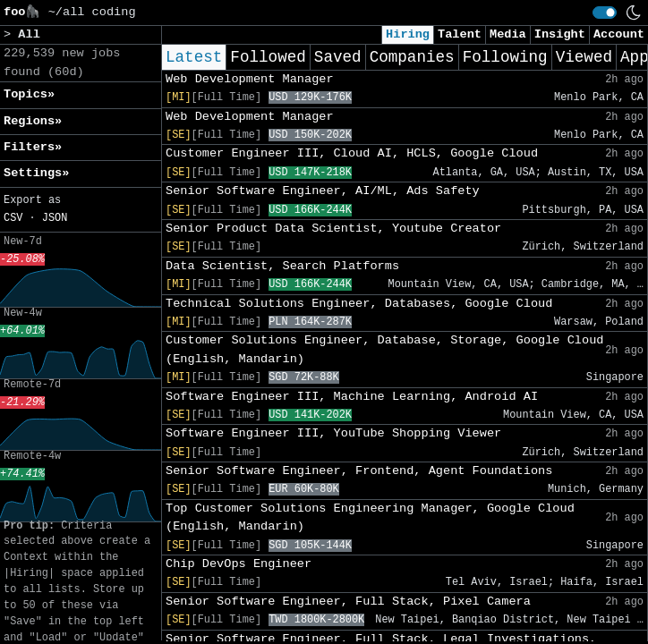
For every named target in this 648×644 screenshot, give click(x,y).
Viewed (584, 57)
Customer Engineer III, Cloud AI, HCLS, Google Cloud (352, 153)
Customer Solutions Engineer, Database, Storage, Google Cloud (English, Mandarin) (384, 349)
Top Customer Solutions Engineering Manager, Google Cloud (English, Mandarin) (370, 517)
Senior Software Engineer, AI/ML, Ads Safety (323, 191)
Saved (338, 57)
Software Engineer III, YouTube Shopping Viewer (333, 433)
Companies (412, 57)
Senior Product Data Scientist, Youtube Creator (333, 229)
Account (619, 34)
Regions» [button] (33, 121)
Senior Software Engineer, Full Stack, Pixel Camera (348, 602)
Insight (560, 34)
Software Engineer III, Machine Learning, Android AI (352, 397)
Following (505, 57)
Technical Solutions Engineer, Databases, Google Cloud (359, 304)
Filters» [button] (33, 147)
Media (508, 34)
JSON (55, 218)
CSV (13, 218)
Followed (268, 57)
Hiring (408, 34)
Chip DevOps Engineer (239, 564)
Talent (460, 34)
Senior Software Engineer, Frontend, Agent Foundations (359, 471)
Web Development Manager (250, 79)
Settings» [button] (36, 173)
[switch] (605, 13)
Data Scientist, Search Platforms (282, 266)
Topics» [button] (29, 94)
